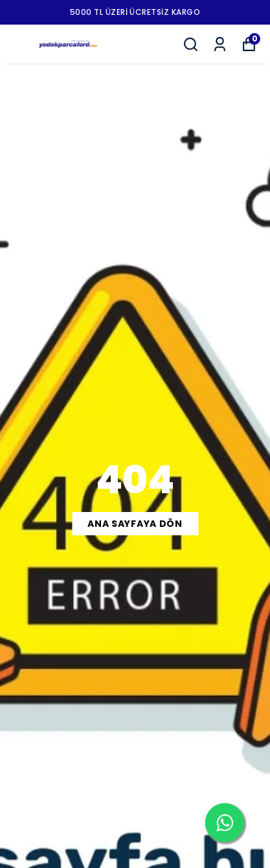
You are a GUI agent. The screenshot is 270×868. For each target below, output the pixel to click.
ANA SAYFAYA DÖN (135, 524)
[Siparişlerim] (220, 44)
